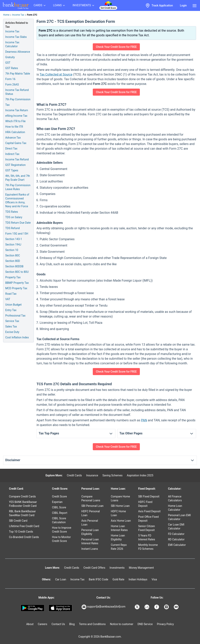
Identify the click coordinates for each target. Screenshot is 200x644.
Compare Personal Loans (91, 498)
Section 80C (13, 255)
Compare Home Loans (121, 498)
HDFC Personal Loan (91, 513)
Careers (43, 624)
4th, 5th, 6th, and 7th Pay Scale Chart (18, 178)
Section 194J (13, 245)
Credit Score (59, 496)
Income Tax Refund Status (17, 92)
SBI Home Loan (120, 506)
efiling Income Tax (16, 116)
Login (183, 5)
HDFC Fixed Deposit (145, 504)
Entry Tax (11, 310)
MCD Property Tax (16, 288)
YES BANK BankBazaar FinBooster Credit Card (23, 504)
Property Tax (13, 277)
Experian (57, 502)
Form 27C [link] (32, 15)
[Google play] (33, 608)
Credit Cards (74, 475)
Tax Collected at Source (56, 74)
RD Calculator (176, 539)
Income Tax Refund (17, 159)
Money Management (141, 568)
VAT (8, 299)
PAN (144, 420)
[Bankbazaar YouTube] (177, 607)
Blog (72, 624)
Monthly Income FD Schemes (148, 547)
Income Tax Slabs (16, 37)
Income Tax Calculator (12, 44)
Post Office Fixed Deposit (148, 519)
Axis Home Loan (121, 521)
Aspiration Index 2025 (140, 475)
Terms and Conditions (92, 624)
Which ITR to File (15, 121)
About (30, 624)
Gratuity (10, 57)
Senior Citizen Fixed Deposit (146, 528)
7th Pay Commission (18, 99)
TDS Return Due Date (18, 223)
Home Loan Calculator (175, 508)
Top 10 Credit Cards (21, 532)
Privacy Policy (165, 624)
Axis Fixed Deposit (149, 511)
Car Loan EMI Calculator (176, 527)
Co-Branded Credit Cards (24, 537)
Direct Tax (11, 149)
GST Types (12, 170)
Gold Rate (118, 579)
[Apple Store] (60, 608)
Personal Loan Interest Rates (90, 541)
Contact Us (58, 624)
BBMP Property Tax (17, 283)
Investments (117, 568)
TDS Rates (12, 212)
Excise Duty (12, 332)
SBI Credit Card (18, 521)
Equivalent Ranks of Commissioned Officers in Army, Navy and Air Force (17, 200)
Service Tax (12, 321)
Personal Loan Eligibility (90, 532)
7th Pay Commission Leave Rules (18, 187)
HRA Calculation (15, 132)
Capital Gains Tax (16, 143)
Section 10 (12, 250)
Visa (154, 579)
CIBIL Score (59, 507)
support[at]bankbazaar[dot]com (104, 607)
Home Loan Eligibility (118, 537)
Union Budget (13, 305)
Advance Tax (13, 138)
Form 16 (10, 79)
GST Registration (15, 165)
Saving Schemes (112, 475)
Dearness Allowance (18, 52)
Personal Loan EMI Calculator (179, 517)
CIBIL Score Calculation (59, 520)
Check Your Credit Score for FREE (116, 47)
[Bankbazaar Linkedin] (147, 607)
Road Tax (11, 294)
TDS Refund (12, 228)
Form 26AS (12, 85)
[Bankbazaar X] (137, 607)
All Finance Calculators (175, 498)
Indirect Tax (12, 154)
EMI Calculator (177, 545)
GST (8, 63)
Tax (7, 105)
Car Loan (61, 579)
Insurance (92, 475)
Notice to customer (122, 624)
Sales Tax (11, 326)
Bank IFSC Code (98, 579)
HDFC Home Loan (118, 513)
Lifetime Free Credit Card (24, 526)
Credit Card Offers (94, 568)
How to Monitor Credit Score (61, 539)
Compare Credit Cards (22, 496)
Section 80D (13, 261)
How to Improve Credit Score (62, 530)
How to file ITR (14, 127)
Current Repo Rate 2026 (119, 547)
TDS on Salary (14, 217)
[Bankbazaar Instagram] (167, 607)
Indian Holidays (138, 579)
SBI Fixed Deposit (149, 496)
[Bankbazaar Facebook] (157, 607)
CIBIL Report (60, 513)
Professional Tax (15, 316)
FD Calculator (176, 534)
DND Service (145, 624)
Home (6, 15)
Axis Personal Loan (90, 523)
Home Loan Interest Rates (119, 528)
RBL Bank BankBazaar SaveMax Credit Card (22, 513)
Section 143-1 (14, 239)
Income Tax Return (17, 110)
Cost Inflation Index (17, 337)
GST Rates (12, 68)
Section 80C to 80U (17, 272)
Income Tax (18, 15)
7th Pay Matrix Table (18, 74)
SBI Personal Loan (93, 506)
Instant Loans (90, 549)
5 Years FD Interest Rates (146, 537)
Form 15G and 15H (17, 234)
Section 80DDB (14, 266)
